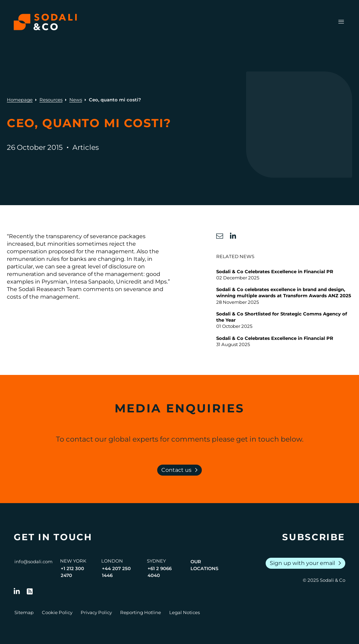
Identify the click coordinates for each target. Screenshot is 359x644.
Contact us (181, 470)
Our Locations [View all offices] (204, 565)
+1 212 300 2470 (72, 572)
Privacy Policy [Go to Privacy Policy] (96, 612)
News (76, 100)
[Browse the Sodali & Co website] (45, 22)
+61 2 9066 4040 (160, 572)
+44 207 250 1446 (116, 572)
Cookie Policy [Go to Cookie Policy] (57, 612)
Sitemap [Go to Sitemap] (24, 612)
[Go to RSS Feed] (30, 591)
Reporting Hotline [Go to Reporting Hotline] (141, 612)
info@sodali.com (33, 562)
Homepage (20, 100)
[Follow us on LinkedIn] (17, 591)
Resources (51, 100)
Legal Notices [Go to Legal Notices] (184, 612)
